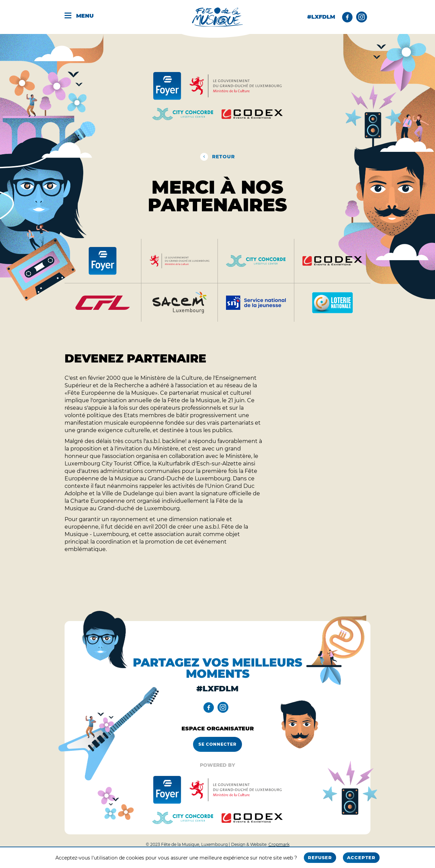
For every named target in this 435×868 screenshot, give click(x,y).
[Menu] (84, 17)
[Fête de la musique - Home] (217, 17)
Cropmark (279, 844)
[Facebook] (347, 17)
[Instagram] (362, 17)
